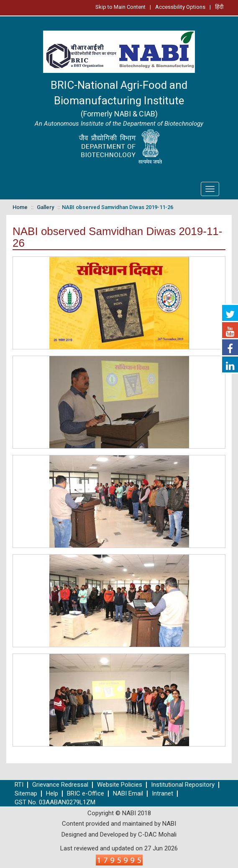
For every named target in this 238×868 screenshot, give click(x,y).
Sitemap (26, 794)
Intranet (163, 794)
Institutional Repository (183, 785)
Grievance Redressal (60, 785)
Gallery (45, 207)
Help (52, 794)
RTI (19, 785)
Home (20, 207)
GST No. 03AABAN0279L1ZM (55, 802)
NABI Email (128, 794)
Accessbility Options (180, 7)
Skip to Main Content (120, 7)
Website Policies (120, 785)
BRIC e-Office (86, 794)
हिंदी (219, 7)
